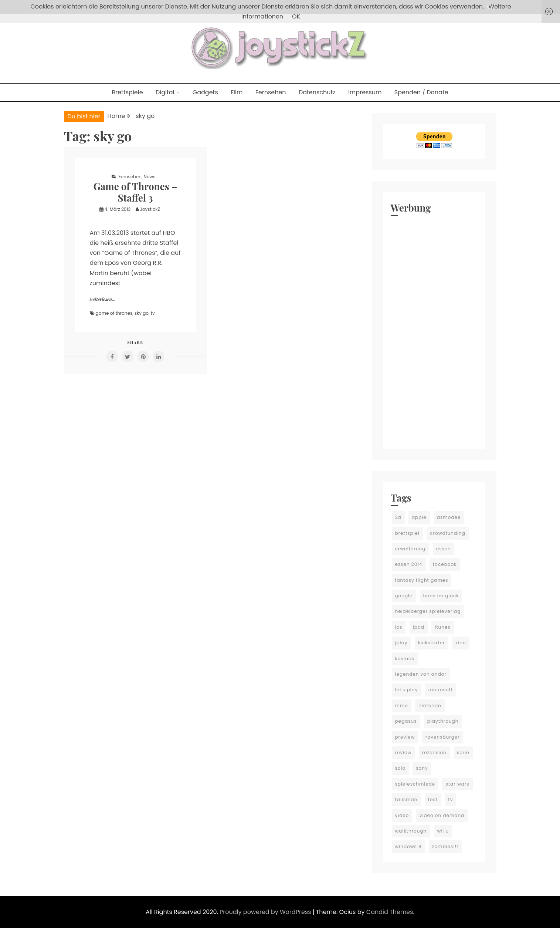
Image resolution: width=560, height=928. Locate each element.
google (404, 596)
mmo (402, 706)
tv (153, 313)
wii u (443, 831)
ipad (419, 627)
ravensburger (443, 737)
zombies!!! (445, 846)
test (433, 799)
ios (399, 627)
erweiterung (410, 549)
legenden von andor (421, 674)
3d (398, 517)
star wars (457, 784)
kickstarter (432, 643)
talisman (406, 799)
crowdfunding (448, 533)
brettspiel (408, 533)
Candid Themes (390, 912)
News (149, 177)
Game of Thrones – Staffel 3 (135, 192)
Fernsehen (271, 92)
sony (422, 768)
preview (405, 737)
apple (419, 517)
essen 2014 (409, 564)
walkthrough (411, 831)
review (403, 752)
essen (444, 549)
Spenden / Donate (421, 92)
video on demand (442, 815)
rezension (434, 752)
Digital (165, 92)
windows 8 (408, 846)
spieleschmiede (415, 784)
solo (401, 768)
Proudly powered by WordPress (266, 912)
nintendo (430, 706)
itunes (442, 627)
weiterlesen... (103, 299)
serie (463, 752)
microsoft (441, 690)
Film (237, 92)
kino (461, 643)
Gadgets (205, 92)
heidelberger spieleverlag (428, 611)
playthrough (443, 721)
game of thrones (114, 313)
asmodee (449, 517)
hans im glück (441, 596)
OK (296, 16)
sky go (142, 313)
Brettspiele (127, 92)
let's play (407, 690)
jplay (401, 643)
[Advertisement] (434, 331)
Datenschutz (317, 92)
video (402, 815)
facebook (445, 564)
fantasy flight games (422, 580)
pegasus (406, 721)
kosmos (405, 659)
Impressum (365, 92)
